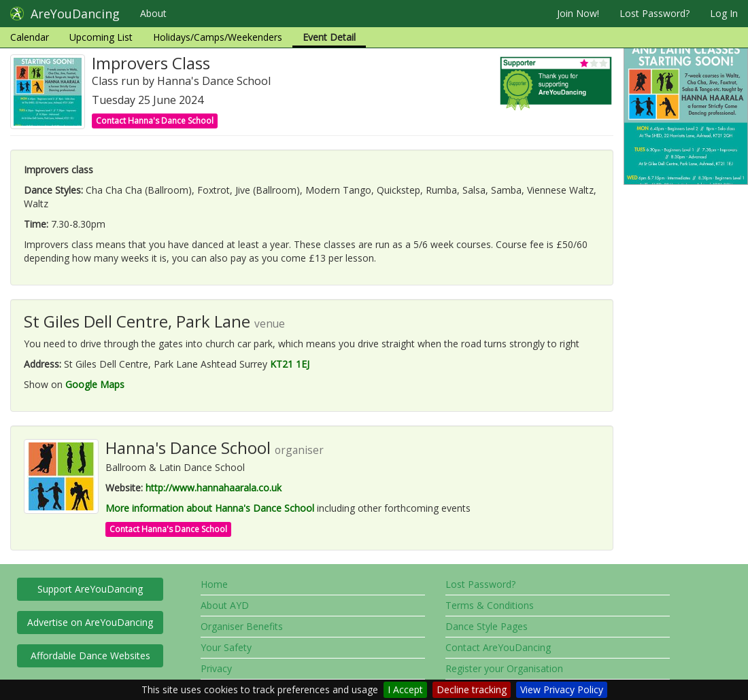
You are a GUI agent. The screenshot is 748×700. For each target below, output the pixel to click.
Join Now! (578, 13)
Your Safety (226, 647)
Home (214, 584)
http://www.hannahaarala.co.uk (214, 488)
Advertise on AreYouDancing (90, 622)
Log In (724, 13)
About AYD (225, 605)
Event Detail (329, 37)
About (153, 13)
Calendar (30, 37)
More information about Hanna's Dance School (210, 508)
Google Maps (95, 384)
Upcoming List (101, 37)
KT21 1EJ (290, 364)
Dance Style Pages (487, 626)
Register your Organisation (504, 668)
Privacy (216, 668)
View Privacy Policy (562, 689)
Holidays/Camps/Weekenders (218, 37)
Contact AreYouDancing (498, 647)
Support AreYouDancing (90, 589)
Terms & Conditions (490, 605)
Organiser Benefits (242, 626)
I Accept (405, 689)
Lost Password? (654, 13)
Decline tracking (472, 689)
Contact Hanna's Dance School (155, 121)
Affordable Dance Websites (90, 655)
